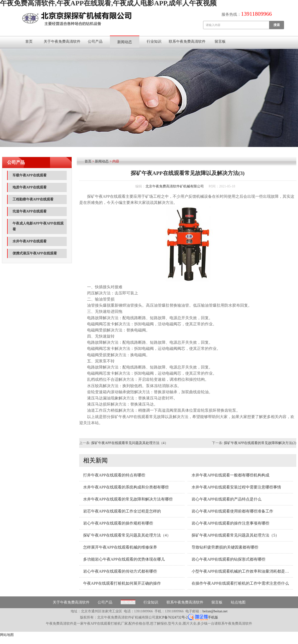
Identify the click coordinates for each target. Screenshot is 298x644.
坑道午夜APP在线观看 (30, 211)
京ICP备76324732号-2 (172, 617)
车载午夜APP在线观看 (30, 175)
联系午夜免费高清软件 (187, 41)
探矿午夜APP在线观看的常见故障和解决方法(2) (260, 443)
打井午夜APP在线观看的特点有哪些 (114, 475)
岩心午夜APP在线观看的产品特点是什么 (227, 499)
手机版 (213, 617)
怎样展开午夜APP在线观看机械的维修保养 (120, 547)
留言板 (220, 41)
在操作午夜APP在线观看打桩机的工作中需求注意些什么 (240, 583)
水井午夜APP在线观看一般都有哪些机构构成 (230, 475)
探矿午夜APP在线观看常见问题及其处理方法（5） (235, 535)
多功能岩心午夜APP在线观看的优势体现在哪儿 (124, 559)
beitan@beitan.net (215, 611)
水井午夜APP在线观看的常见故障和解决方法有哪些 (128, 499)
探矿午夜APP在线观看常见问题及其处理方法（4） (130, 443)
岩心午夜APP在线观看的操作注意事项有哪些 (230, 523)
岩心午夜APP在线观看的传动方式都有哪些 (120, 571)
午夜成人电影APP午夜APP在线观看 (38, 226)
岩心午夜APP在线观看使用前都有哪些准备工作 (232, 511)
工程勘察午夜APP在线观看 (33, 199)
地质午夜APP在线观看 (30, 187)
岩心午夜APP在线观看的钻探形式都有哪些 (228, 559)
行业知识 (154, 41)
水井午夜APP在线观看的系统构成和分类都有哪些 (126, 487)
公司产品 (95, 41)
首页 (29, 41)
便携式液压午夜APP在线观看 (35, 253)
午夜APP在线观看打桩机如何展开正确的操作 (122, 583)
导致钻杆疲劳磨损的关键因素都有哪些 (225, 547)
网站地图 (7, 635)
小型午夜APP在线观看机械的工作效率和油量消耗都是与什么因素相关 (242, 571)
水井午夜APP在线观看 (30, 241)
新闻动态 (125, 42)
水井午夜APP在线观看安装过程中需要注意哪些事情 (236, 487)
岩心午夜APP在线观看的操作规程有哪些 (118, 523)
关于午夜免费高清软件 (62, 41)
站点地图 (238, 602)
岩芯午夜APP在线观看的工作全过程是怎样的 (122, 511)
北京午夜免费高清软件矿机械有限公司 (175, 186)
